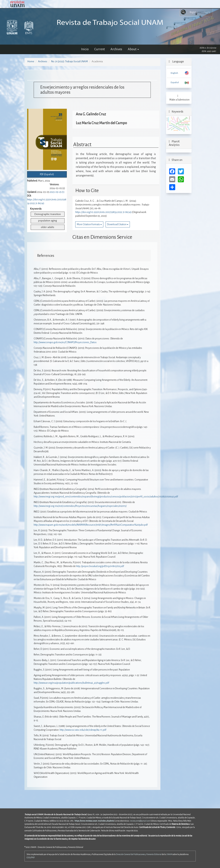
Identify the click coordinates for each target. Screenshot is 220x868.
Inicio (85, 49)
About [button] (133, 49)
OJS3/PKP (30, 857)
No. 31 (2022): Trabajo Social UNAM (69, 61)
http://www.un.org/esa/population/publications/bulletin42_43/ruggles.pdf (71, 683)
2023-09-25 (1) (57, 192)
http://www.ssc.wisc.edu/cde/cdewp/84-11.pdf (83, 730)
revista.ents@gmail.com (140, 821)
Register (194, 12)
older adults (48, 227)
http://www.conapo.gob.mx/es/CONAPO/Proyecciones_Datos (65, 342)
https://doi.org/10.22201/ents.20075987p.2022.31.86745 (103, 212)
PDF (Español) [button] (47, 174)
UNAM (169, 854)
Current (100, 49)
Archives (116, 49)
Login (207, 12)
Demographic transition (48, 214)
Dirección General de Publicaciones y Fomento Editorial (139, 854)
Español (175, 82)
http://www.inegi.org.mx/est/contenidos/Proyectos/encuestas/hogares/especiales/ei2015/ (80, 506)
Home (31, 61)
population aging (48, 221)
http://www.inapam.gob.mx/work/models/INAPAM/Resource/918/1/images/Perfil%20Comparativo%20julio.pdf (91, 525)
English (174, 73)
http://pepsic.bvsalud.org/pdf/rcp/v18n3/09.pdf (100, 566)
